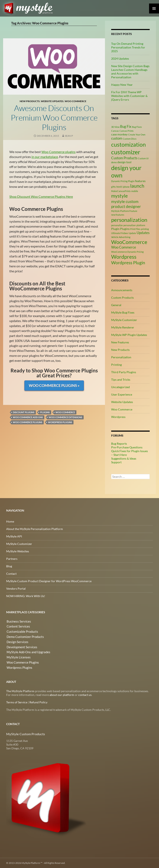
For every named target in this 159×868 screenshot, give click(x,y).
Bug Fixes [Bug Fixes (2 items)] (137, 127)
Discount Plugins (24, 412)
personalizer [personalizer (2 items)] (130, 225)
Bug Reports (119, 444)
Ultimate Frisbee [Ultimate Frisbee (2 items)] (120, 233)
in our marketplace (45, 157)
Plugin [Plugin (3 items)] (115, 229)
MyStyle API (14, 536)
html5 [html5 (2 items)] (119, 187)
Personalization (121, 357)
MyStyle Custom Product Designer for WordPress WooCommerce (49, 581)
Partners (12, 559)
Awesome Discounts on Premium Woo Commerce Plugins (54, 117)
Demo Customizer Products (24, 636)
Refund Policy (38, 702)
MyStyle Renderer (123, 327)
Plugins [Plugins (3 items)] (125, 229)
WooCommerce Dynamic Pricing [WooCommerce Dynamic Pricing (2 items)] (127, 252)
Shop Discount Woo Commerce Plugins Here (41, 196)
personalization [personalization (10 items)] (129, 220)
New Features (120, 342)
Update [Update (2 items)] (132, 233)
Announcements (122, 290)
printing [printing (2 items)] (145, 229)
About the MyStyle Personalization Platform (35, 529)
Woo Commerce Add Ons (28, 417)
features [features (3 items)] (140, 181)
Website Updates (52, 101)
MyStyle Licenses (17, 656)
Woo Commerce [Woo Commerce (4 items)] (124, 247)
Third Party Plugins (124, 372)
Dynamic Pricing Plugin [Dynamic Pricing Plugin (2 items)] (123, 181)
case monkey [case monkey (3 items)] (119, 134)
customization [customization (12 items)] (128, 144)
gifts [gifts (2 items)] (113, 187)
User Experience (122, 394)
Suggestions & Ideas (124, 458)
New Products (30, 101)
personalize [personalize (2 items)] (117, 225)
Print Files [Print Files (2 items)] (135, 229)
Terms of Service (17, 702)
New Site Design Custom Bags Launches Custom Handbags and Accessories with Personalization (130, 72)
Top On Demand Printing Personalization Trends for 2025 (128, 47)
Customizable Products (21, 631)
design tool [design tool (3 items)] (124, 162)
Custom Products (122, 298)
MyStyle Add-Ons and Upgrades (27, 651)
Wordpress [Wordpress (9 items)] (124, 257)
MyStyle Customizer (124, 320)
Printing (116, 365)
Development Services (20, 646)
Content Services (17, 626)
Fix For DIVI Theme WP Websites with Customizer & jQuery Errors (129, 96)
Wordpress (118, 417)
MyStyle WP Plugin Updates (129, 335)
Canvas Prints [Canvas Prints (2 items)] (126, 131)
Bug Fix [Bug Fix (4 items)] (126, 127)
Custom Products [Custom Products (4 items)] (124, 158)
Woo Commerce (75, 101)
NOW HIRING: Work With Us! (26, 596)
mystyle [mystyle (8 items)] (119, 196)
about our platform (62, 695)
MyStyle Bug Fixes (123, 312)
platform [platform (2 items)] (141, 225)
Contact (11, 574)
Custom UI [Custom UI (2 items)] (143, 158)
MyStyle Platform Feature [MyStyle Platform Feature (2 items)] (124, 211)
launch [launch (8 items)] (137, 186)
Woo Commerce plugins (58, 152)
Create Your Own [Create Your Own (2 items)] (137, 135)
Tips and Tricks (121, 380)
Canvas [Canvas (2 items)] (115, 131)
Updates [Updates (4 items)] (143, 233)
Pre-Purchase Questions (127, 447)
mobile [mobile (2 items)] (135, 191)
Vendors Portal (16, 589)
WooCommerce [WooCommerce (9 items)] (129, 242)
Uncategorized (120, 387)
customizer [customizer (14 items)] (126, 152)
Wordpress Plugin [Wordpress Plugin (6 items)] (128, 263)
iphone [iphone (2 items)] (126, 187)
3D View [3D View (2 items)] (115, 127)
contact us (85, 695)
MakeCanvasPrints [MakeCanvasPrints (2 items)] (121, 191)
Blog (9, 566)
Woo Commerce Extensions (65, 417)
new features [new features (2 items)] (118, 215)
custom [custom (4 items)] (117, 138)
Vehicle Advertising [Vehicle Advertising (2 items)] (121, 237)
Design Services (16, 641)
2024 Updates (120, 59)
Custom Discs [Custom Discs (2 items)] (130, 139)
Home (10, 521)
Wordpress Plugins (60, 422)
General (116, 305)
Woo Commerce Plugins (28, 422)
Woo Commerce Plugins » (54, 385)
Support (116, 462)
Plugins (45, 412)
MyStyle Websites (18, 551)
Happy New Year (122, 85)
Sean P (69, 136)
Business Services (17, 621)
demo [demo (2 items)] (114, 162)
